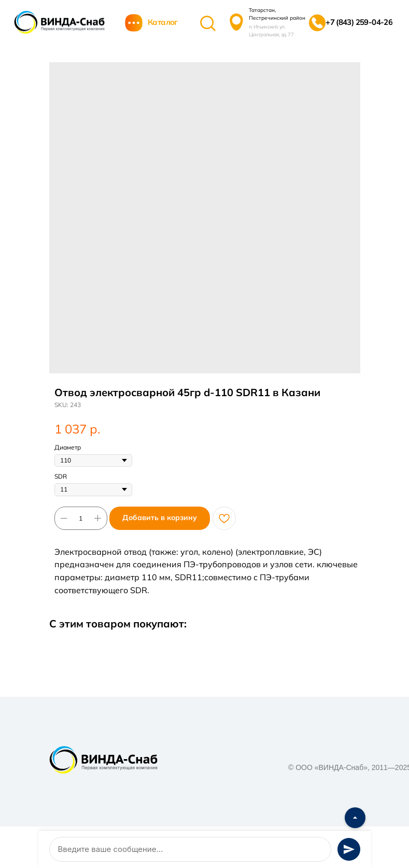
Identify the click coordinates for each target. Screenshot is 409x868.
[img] (59, 22)
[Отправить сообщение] (349, 849)
